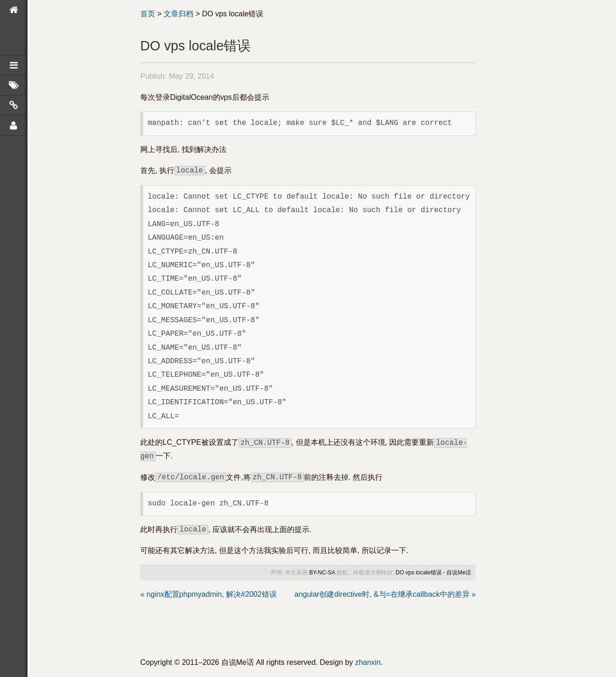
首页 (148, 14)
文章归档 (178, 14)
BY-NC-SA (322, 573)
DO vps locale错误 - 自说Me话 (433, 573)
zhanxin (368, 662)
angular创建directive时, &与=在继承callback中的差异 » (385, 594)
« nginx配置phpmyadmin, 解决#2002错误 (209, 594)
